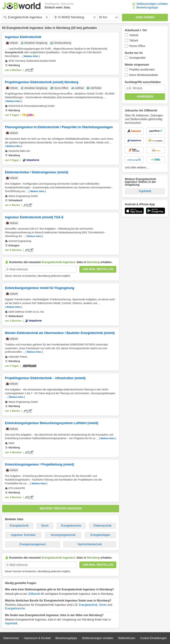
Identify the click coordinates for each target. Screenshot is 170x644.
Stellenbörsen (127, 638)
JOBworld (34, 594)
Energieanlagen (100, 535)
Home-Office (137, 46)
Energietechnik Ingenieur (25, 28)
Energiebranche (71, 526)
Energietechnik (19, 526)
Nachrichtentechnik (90, 544)
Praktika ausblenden (142, 70)
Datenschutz (11, 638)
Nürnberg (63, 28)
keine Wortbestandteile (144, 75)
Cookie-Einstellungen (153, 638)
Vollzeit (134, 35)
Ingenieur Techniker (23, 535)
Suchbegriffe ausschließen (143, 82)
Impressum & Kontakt (37, 638)
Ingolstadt (11, 623)
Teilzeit (134, 40)
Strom (45, 526)
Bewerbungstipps (147, 7)
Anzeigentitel (137, 58)
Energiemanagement (33, 544)
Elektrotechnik (103, 526)
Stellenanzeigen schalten (152, 4)
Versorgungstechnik (63, 535)
